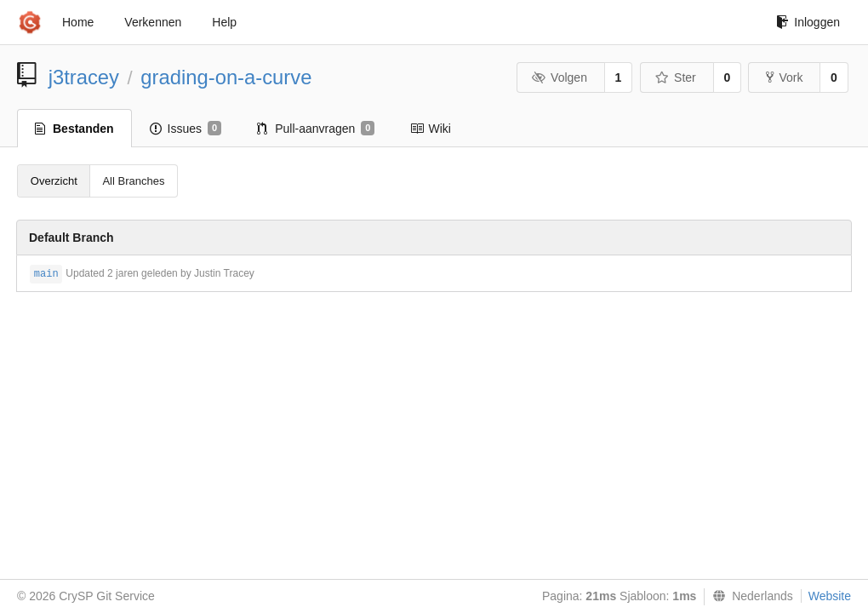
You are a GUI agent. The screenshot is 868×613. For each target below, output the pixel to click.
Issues (186, 129)
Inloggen (808, 22)
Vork (784, 77)
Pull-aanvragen (316, 129)
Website (830, 596)
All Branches (133, 181)
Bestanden (74, 129)
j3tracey (84, 77)
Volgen (560, 77)
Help (224, 22)
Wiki (430, 129)
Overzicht (54, 181)
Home (78, 22)
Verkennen (153, 22)
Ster (676, 77)
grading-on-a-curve (226, 77)
